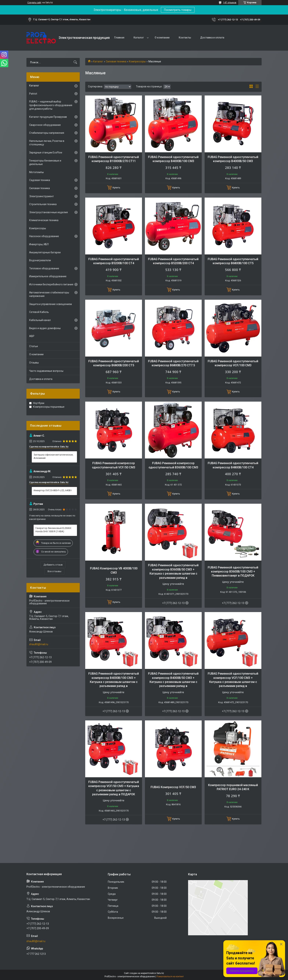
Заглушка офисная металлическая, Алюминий (53, 456)
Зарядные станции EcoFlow (46, 153)
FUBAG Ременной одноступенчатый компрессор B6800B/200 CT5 (114, 363)
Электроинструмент (42, 196)
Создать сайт (34, 3)
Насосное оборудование (44, 236)
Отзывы (34, 363)
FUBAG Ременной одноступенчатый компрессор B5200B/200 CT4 (173, 261)
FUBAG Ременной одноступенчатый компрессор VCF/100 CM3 (233, 363)
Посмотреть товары (178, 10)
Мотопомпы (36, 172)
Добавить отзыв (53, 565)
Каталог (139, 38)
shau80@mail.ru (39, 644)
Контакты (185, 38)
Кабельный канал (40, 320)
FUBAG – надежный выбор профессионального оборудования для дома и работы (51, 105)
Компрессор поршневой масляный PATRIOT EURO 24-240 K (233, 787)
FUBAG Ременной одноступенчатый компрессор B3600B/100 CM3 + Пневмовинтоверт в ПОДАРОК (233, 572)
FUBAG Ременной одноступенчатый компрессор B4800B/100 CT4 (233, 465)
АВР (32, 336)
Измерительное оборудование (48, 276)
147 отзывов (230, 3)
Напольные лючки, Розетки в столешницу (47, 143)
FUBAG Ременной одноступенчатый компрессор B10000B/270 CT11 (114, 159)
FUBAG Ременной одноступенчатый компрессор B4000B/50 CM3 (233, 159)
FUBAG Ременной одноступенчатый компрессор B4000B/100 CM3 (173, 159)
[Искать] (75, 62)
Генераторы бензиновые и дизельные (45, 162)
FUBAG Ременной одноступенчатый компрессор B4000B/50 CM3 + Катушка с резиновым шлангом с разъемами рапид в (173, 680)
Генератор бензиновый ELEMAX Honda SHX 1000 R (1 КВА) (53, 530)
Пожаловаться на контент (170, 977)
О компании (162, 38)
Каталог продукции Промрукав (48, 117)
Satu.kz (160, 973)
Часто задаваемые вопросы (46, 371)
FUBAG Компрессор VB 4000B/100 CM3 (114, 570)
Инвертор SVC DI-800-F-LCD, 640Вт (53, 490)
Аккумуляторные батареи (45, 252)
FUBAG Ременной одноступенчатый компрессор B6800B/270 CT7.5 (173, 363)
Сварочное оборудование (45, 125)
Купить (116, 188)
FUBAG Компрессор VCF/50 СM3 (173, 787)
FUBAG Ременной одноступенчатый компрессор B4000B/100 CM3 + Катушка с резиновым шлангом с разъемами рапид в (114, 680)
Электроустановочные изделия (48, 212)
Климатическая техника (44, 220)
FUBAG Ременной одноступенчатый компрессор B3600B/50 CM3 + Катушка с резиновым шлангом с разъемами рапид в (173, 571)
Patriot (33, 94)
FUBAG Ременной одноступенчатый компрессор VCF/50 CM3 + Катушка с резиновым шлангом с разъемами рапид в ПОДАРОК (114, 788)
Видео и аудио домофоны (45, 328)
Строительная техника (43, 204)
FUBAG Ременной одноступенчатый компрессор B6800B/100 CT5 (233, 261)
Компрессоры (137, 61)
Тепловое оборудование (44, 268)
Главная (119, 38)
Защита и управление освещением (51, 304)
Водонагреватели (40, 260)
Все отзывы (54, 571)
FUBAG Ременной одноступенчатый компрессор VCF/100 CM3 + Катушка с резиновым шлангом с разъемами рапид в (233, 680)
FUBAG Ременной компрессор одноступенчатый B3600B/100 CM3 (173, 465)
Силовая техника (116, 61)
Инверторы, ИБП (39, 244)
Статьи (34, 346)
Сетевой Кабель (39, 312)
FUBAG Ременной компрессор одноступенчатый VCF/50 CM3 (114, 465)
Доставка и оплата (212, 38)
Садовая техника (40, 180)
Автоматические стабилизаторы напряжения (49, 294)
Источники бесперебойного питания (51, 284)
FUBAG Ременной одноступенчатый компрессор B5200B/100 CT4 (114, 261)
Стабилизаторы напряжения (47, 133)
